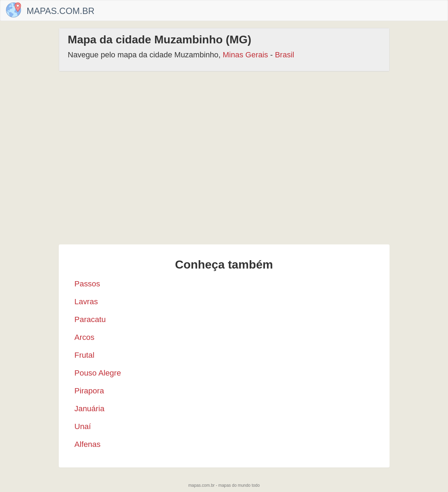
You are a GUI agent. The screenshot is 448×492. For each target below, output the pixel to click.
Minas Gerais (245, 55)
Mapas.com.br (61, 11)
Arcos (85, 337)
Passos (87, 284)
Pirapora (89, 391)
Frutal (85, 355)
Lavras (86, 302)
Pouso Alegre (98, 373)
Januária (90, 409)
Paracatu (90, 319)
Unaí (83, 426)
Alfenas (88, 444)
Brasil (284, 55)
